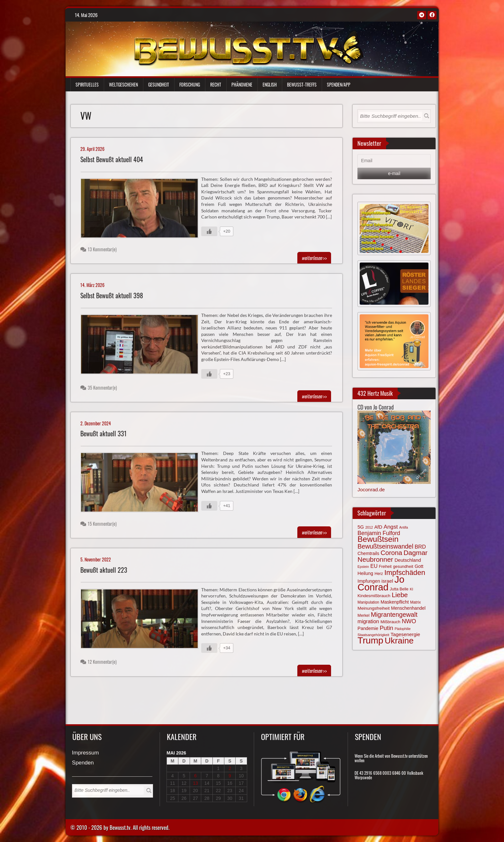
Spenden (83, 763)
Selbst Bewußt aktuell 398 (112, 296)
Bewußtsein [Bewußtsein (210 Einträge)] (378, 539)
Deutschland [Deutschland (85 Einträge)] (408, 560)
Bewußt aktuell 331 (104, 434)
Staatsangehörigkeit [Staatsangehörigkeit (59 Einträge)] (373, 635)
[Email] (394, 161)
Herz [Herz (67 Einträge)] (379, 574)
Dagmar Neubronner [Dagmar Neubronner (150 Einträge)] (392, 556)
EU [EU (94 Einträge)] (374, 566)
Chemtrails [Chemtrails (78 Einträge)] (368, 553)
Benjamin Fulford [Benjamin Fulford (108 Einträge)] (379, 533)
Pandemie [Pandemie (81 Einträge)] (368, 628)
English (270, 84)
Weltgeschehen (123, 84)
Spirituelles (87, 84)
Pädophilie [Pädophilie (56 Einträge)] (403, 629)
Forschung (190, 84)
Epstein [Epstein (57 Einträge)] (363, 567)
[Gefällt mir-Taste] (209, 231)
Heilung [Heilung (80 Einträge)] (365, 573)
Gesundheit (159, 84)
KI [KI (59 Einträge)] (412, 589)
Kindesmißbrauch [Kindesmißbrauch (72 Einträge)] (374, 596)
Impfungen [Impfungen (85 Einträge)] (369, 581)
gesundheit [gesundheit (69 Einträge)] (403, 566)
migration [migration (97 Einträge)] (368, 621)
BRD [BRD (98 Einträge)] (420, 547)
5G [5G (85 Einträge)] (361, 527)
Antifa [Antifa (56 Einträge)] (404, 527)
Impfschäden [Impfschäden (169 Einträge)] (405, 573)
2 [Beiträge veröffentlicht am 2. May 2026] (230, 768)
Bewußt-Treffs (302, 84)
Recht (216, 84)
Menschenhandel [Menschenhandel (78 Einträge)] (408, 608)
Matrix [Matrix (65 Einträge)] (415, 602)
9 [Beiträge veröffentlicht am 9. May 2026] (230, 776)
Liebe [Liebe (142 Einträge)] (400, 595)
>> (314, 258)
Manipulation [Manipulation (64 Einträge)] (368, 602)
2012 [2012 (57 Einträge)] (369, 527)
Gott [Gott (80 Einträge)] (419, 566)
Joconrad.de (371, 490)
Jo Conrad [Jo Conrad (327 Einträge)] (381, 583)
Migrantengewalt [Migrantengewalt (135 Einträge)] (394, 615)
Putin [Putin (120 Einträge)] (386, 628)
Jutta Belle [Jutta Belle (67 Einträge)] (399, 589)
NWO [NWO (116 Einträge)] (409, 621)
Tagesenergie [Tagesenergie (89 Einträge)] (405, 634)
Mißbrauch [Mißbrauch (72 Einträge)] (391, 622)
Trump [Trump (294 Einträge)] (370, 640)
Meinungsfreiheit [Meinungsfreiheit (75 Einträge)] (373, 608)
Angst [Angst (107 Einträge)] (391, 527)
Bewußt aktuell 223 (104, 570)
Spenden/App (339, 84)
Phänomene (242, 84)
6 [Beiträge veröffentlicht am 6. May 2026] (195, 776)
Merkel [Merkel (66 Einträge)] (363, 615)
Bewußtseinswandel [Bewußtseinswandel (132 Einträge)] (385, 546)
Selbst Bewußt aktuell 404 (112, 159)
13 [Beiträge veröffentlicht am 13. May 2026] (195, 783)
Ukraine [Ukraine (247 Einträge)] (399, 641)
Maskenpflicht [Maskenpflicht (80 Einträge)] (395, 602)
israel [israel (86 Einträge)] (387, 581)
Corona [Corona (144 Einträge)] (391, 553)
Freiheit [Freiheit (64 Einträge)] (385, 567)
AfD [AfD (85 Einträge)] (378, 527)
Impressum (85, 753)
